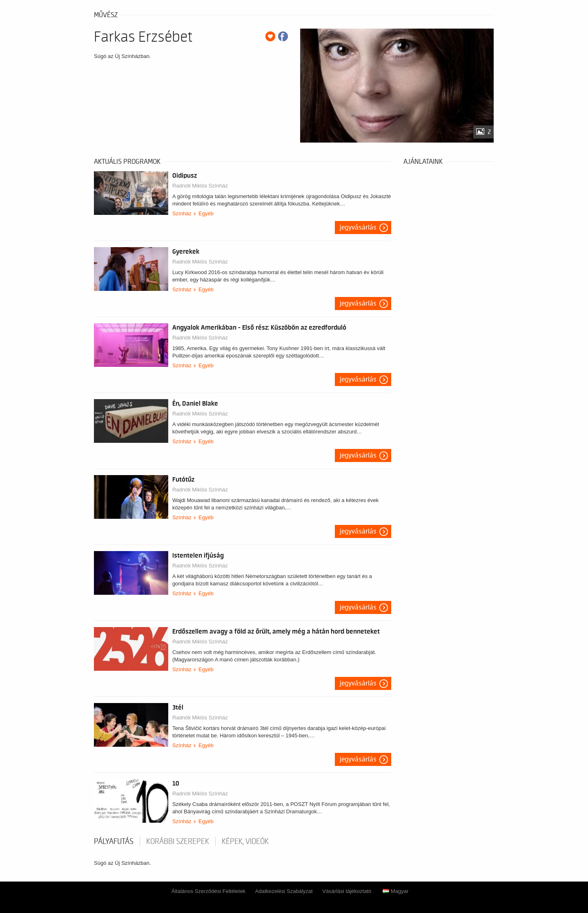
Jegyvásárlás (358, 228)
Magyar (395, 891)
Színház (182, 213)
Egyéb (206, 213)
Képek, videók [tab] (245, 842)
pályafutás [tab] (114, 842)
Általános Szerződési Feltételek (208, 891)
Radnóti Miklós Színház (200, 186)
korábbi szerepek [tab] (178, 842)
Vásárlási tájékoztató (347, 891)
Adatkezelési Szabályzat (284, 891)
